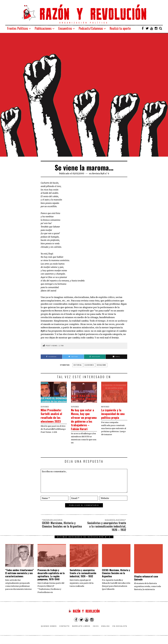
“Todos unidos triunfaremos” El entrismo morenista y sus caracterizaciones (19, 577)
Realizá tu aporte (120, 28)
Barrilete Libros (81, 630)
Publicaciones (43, 28)
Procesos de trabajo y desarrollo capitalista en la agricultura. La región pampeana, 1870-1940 (51, 578)
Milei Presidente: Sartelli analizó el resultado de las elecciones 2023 (53, 415)
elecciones (89, 365)
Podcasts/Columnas (91, 28)
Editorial (78, 365)
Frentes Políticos (18, 28)
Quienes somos (49, 630)
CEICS (96, 630)
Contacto (64, 630)
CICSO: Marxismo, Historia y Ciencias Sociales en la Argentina (116, 577)
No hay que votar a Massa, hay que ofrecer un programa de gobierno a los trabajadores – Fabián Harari (84, 421)
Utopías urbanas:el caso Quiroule (146, 582)
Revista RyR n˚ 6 (101, 173)
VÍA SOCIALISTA (120, 630)
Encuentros (65, 28)
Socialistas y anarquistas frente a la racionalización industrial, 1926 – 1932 (83, 577)
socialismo (101, 365)
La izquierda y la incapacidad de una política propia (112, 415)
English (106, 630)
